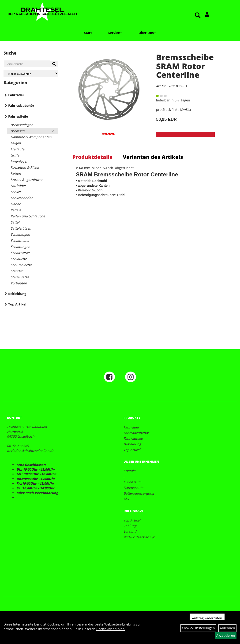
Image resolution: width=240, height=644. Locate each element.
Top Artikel (17, 304)
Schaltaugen (20, 234)
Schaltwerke (20, 253)
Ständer (17, 271)
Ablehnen (227, 628)
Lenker (16, 192)
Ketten (16, 173)
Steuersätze (20, 277)
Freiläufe (17, 149)
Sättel (15, 222)
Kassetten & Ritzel (25, 167)
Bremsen (18, 131)
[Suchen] (54, 64)
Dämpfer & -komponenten (31, 137)
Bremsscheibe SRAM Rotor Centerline (185, 66)
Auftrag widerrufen (207, 618)
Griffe (15, 155)
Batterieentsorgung (139, 493)
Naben (16, 204)
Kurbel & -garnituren (27, 180)
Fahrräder (16, 95)
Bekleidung (17, 294)
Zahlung (130, 526)
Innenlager (19, 161)
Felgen (16, 143)
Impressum (132, 482)
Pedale (16, 210)
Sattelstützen (21, 228)
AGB (127, 499)
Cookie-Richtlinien (111, 629)
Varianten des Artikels (153, 157)
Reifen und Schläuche (28, 216)
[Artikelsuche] (198, 16)
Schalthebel (20, 240)
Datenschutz (133, 488)
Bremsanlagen (22, 125)
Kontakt (129, 471)
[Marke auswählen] (31, 73)
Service (115, 33)
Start (88, 33)
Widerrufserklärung (139, 537)
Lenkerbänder (22, 198)
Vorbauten (19, 283)
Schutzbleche (21, 265)
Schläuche (19, 259)
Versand (130, 531)
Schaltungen (20, 247)
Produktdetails (92, 157)
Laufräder (18, 186)
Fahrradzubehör (21, 106)
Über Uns (147, 33)
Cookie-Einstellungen (198, 628)
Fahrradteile (18, 116)
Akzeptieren (226, 635)
